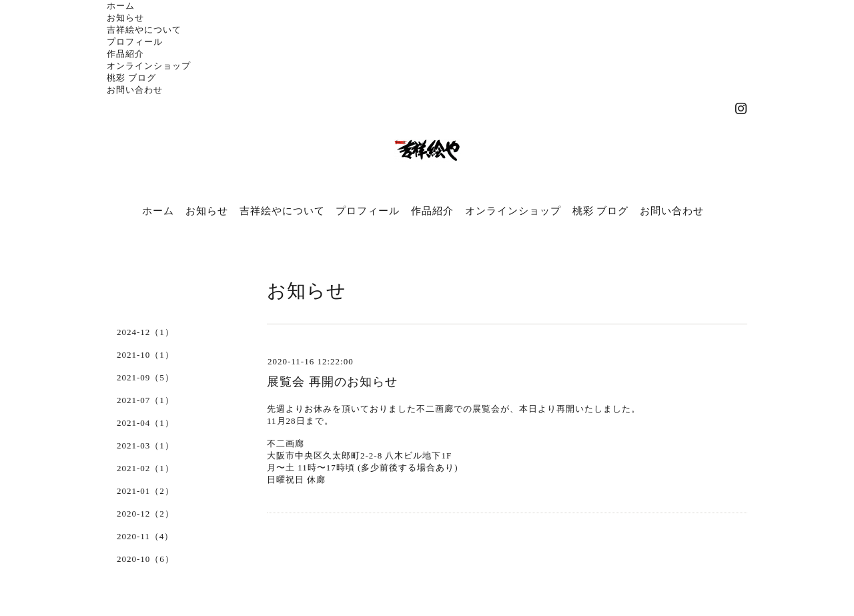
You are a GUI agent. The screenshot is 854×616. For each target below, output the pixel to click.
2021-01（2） (145, 491)
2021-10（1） (145, 355)
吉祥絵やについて (144, 30)
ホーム (121, 6)
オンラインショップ (149, 66)
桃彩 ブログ (131, 78)
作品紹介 (125, 54)
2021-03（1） (145, 445)
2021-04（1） (145, 423)
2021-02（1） (145, 468)
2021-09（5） (145, 377)
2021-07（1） (145, 400)
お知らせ (125, 18)
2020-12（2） (145, 514)
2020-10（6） (145, 559)
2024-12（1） (145, 332)
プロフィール (135, 42)
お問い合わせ (135, 90)
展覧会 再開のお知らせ (332, 382)
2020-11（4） (145, 536)
